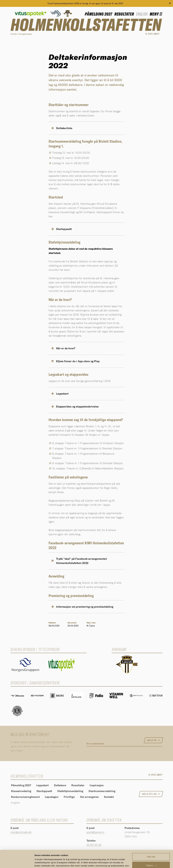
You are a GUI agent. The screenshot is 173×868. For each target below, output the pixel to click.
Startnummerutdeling (102, 791)
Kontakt (109, 797)
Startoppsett (44, 791)
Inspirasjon (97, 785)
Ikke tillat (151, 858)
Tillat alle (151, 840)
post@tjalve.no (95, 832)
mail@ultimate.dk (21, 832)
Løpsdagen (52, 797)
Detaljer (38, 863)
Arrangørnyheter (25, 34)
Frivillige (69, 797)
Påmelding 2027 (98, 14)
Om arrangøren (89, 797)
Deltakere (60, 785)
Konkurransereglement (25, 797)
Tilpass (151, 849)
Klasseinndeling (21, 791)
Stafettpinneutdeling (70, 791)
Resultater (124, 14)
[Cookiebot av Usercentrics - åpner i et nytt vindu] (17, 863)
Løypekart (43, 785)
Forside (14, 34)
